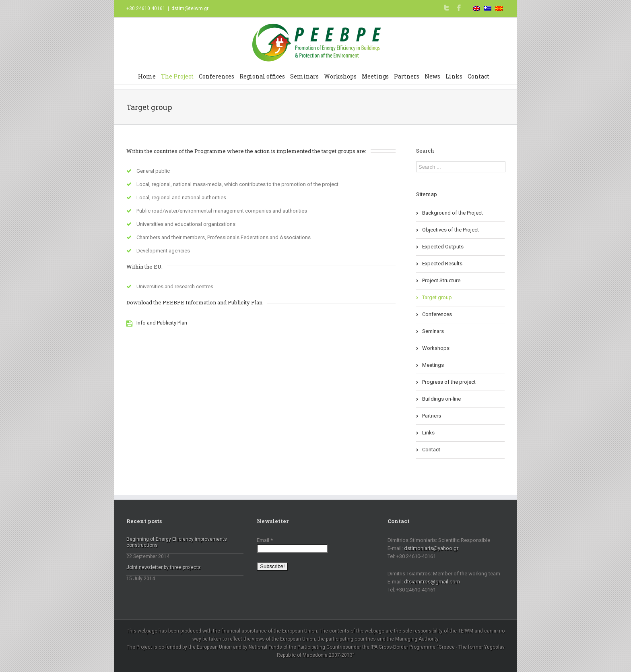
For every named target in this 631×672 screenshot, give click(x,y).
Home (147, 76)
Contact (478, 76)
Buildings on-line (441, 399)
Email (265, 540)
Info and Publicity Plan (162, 323)
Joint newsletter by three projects (164, 567)
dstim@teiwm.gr (190, 8)
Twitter (446, 8)
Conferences (217, 76)
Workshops (340, 76)
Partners (407, 76)
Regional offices (262, 76)
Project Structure (441, 280)
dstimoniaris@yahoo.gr (431, 548)
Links (454, 76)
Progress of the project (449, 382)
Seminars (304, 76)
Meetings (375, 76)
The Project (177, 76)
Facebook (459, 8)
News (432, 76)
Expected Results (442, 264)
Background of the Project (453, 213)
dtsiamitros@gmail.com (432, 582)
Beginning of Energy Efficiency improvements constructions (177, 542)
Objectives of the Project (451, 230)
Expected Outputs (443, 247)
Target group (437, 297)
